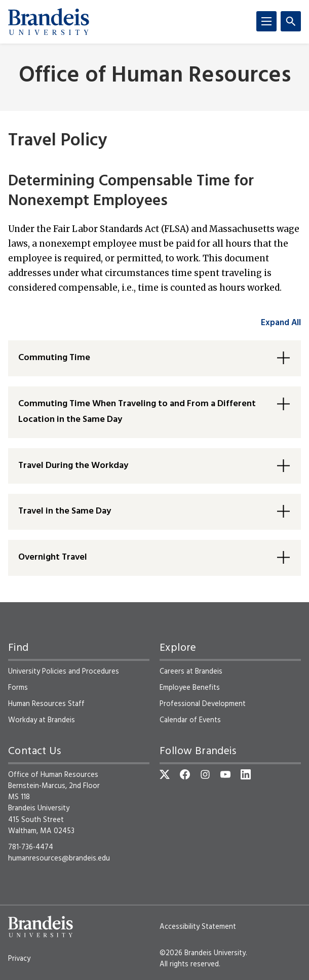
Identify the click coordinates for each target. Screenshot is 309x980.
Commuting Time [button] (54, 358)
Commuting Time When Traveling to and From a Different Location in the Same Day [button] (137, 412)
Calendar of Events (190, 720)
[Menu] (266, 21)
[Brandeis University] (49, 22)
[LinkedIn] (246, 774)
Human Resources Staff (46, 704)
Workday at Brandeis (42, 720)
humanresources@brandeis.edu (59, 858)
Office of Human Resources (155, 76)
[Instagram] (205, 774)
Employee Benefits (190, 688)
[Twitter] (165, 774)
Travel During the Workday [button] (73, 466)
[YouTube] (225, 774)
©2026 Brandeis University (203, 953)
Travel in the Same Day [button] (65, 511)
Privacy (19, 959)
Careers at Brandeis (191, 672)
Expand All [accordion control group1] (281, 323)
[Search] (291, 21)
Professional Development (203, 704)
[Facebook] (185, 774)
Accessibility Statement (198, 927)
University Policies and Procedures (64, 672)
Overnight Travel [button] (53, 557)
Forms (18, 688)
